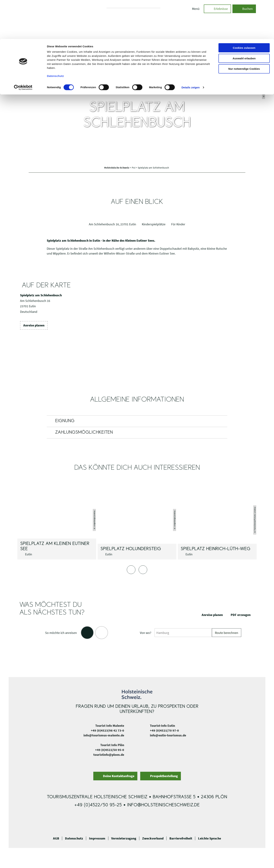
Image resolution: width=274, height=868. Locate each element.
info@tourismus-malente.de (104, 735)
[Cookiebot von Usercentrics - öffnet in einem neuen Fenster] (23, 49)
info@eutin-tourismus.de (168, 735)
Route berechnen (227, 633)
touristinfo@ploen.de (109, 755)
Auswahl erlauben (244, 19)
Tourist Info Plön (112, 745)
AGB (56, 838)
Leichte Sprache (210, 838)
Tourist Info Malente (110, 726)
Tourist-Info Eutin (162, 726)
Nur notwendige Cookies (244, 30)
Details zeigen (190, 48)
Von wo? (146, 633)
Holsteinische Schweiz (117, 168)
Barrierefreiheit (181, 838)
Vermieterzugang (124, 838)
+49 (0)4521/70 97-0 (164, 730)
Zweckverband (153, 838)
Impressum (97, 838)
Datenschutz (74, 838)
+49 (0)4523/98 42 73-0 (107, 730)
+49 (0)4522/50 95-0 (110, 750)
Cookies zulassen (244, 9)
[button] (34, 325)
